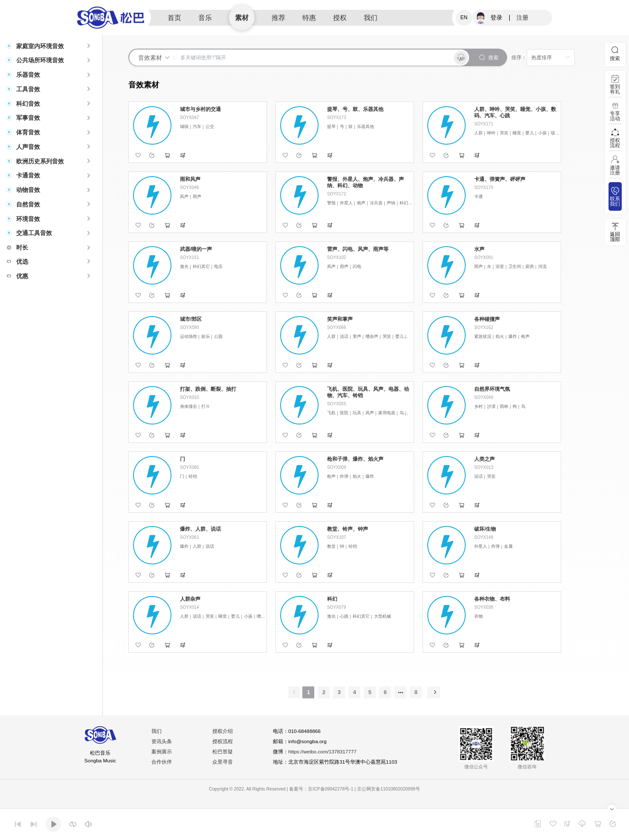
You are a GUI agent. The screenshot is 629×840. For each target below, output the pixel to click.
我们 (371, 18)
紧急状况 (483, 336)
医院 (344, 413)
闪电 (357, 266)
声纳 (391, 203)
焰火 (500, 336)
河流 (542, 266)
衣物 (478, 616)
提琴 (331, 126)
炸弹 (344, 476)
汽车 (197, 126)
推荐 (278, 18)
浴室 (500, 266)
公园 (218, 336)
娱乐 (206, 336)
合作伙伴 (162, 762)
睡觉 (517, 133)
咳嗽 (555, 133)
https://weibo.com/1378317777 (323, 752)
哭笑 (504, 133)
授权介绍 (223, 732)
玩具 (357, 413)
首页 (174, 18)
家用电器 (387, 413)
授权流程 (223, 742)
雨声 (197, 196)
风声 (184, 196)
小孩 (542, 133)
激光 (184, 266)
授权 (340, 18)
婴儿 (530, 133)
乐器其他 (365, 126)
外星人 (346, 203)
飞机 (331, 413)
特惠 (309, 18)
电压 (218, 266)
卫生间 (515, 266)
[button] (51, 46)
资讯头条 (162, 742)
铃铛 (193, 476)
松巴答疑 (223, 752)
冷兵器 (376, 203)
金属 (508, 546)
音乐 (205, 18)
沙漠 (491, 406)
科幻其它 (408, 203)
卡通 (478, 196)
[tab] (51, 46)
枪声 (525, 336)
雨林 (504, 406)
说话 (344, 336)
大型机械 (383, 616)
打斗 (206, 406)
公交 (210, 126)
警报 (331, 203)
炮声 (361, 203)
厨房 (530, 266)
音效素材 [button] (154, 58)
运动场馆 (188, 336)
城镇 (184, 126)
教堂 (331, 546)
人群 (478, 133)
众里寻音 (223, 762)
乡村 (478, 406)
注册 (522, 17)
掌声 (357, 336)
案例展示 (162, 752)
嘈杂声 (372, 336)
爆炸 (513, 336)
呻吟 (491, 133)
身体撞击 (188, 406)
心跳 (344, 616)
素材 (242, 18)
